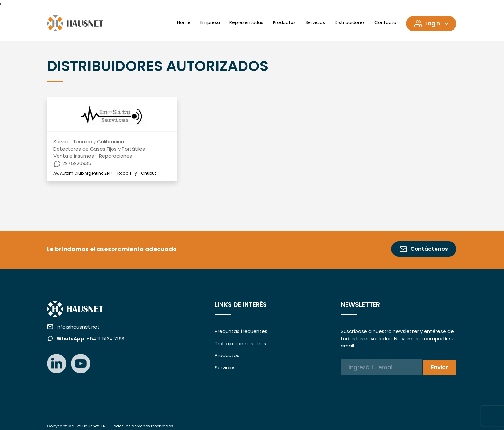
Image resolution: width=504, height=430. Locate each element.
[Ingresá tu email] (381, 367)
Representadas (246, 22)
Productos (284, 22)
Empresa (210, 22)
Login (432, 24)
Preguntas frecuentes (241, 331)
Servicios (315, 22)
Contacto (385, 22)
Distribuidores (350, 22)
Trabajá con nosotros (240, 343)
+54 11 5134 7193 (90, 339)
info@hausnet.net (78, 327)
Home (184, 22)
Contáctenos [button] (424, 249)
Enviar (440, 367)
